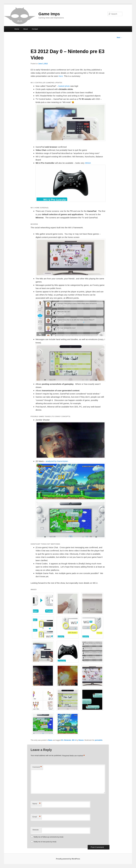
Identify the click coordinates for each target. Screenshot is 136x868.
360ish (88, 163)
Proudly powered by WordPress (68, 859)
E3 (62, 740)
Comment (37, 767)
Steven (81, 740)
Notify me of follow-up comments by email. (49, 837)
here (61, 76)
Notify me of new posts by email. (45, 842)
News (50, 740)
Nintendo (68, 740)
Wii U (74, 740)
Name (36, 804)
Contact (35, 29)
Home (17, 29)
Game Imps (49, 14)
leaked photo (64, 86)
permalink (99, 740)
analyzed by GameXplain (57, 461)
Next (119, 38)
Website (36, 830)
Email (36, 817)
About (25, 29)
